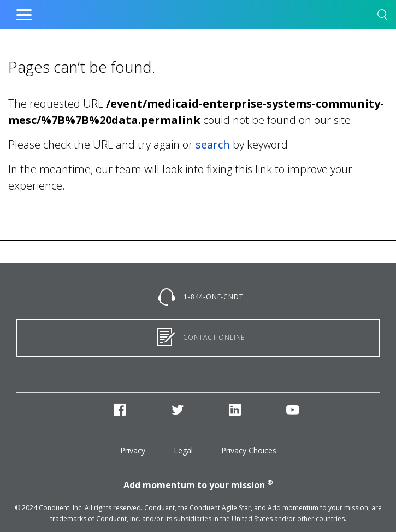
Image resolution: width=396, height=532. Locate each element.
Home (175, 12)
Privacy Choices (249, 450)
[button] (382, 17)
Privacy (133, 450)
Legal (183, 450)
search (213, 144)
